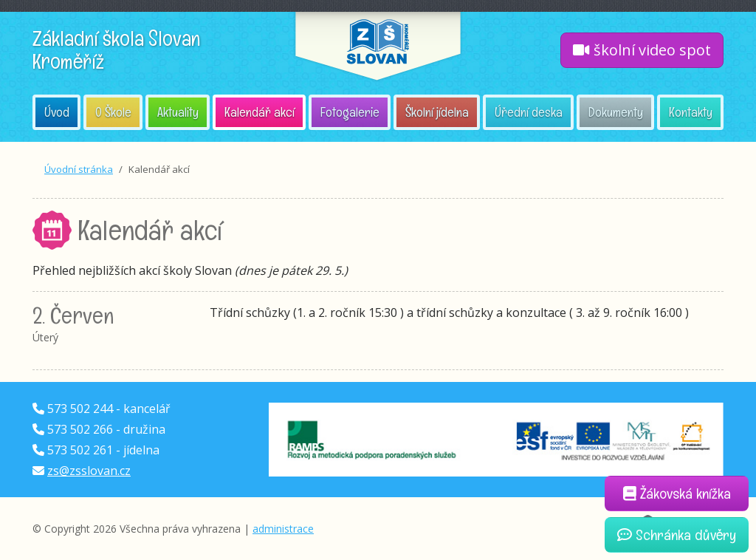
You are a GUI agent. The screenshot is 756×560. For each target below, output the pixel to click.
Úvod (57, 112)
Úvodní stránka (79, 169)
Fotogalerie (350, 112)
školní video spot (642, 50)
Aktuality (178, 112)
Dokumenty (616, 112)
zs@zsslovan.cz (89, 471)
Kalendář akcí (260, 112)
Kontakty (691, 112)
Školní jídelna (437, 112)
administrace (283, 529)
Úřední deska (529, 112)
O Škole (113, 112)
